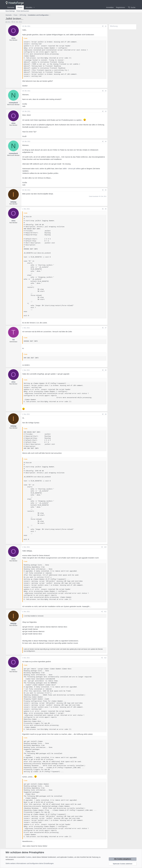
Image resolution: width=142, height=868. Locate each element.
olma (9, 22)
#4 (106, 141)
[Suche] (132, 7)
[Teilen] (103, 26)
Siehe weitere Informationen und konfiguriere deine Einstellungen (30, 863)
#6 (106, 209)
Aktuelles (29, 7)
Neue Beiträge (10, 11)
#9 (106, 414)
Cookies (28, 857)
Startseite (11, 7)
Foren (20, 7)
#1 (106, 26)
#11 (105, 612)
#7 (106, 328)
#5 (106, 190)
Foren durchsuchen (23, 11)
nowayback (13, 103)
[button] (34, 7)
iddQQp (13, 202)
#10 (105, 547)
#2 (106, 91)
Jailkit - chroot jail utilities (72, 169)
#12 (105, 658)
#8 (106, 370)
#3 (106, 111)
